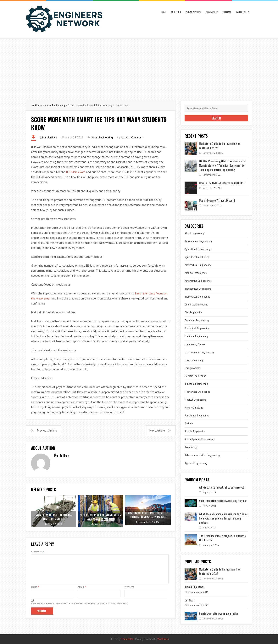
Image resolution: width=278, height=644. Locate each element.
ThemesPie (127, 639)
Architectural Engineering (198, 265)
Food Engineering (194, 360)
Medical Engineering (195, 400)
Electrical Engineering (196, 336)
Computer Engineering (197, 320)
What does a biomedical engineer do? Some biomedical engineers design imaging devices (223, 518)
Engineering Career (195, 344)
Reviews (189, 424)
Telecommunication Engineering (202, 455)
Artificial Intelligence (196, 273)
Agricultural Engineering (197, 249)
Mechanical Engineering (197, 392)
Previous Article (47, 430)
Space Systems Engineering (199, 439)
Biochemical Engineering (198, 289)
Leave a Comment (132, 137)
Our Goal (189, 600)
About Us (176, 12)
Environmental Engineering (199, 352)
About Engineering (55, 105)
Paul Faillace (50, 137)
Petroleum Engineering (197, 416)
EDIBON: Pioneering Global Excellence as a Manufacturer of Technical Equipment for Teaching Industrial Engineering (222, 165)
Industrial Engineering (196, 384)
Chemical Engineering (196, 305)
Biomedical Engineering (197, 297)
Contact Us (212, 12)
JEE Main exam (76, 172)
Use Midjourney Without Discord (217, 200)
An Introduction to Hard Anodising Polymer (223, 501)
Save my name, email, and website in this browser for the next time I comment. (79, 608)
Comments (38, 551)
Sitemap (227, 12)
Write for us (243, 12)
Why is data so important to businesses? (222, 487)
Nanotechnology (194, 408)
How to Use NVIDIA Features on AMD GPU (222, 183)
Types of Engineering (196, 463)
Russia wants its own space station (219, 613)
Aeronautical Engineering (198, 241)
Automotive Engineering (198, 281)
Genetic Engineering (195, 376)
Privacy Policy (193, 12)
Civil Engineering (194, 313)
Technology (191, 447)
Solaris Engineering (195, 431)
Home (164, 12)
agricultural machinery (197, 257)
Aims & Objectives (195, 587)
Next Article (157, 430)
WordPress (163, 639)
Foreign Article (192, 368)
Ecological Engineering (197, 328)
